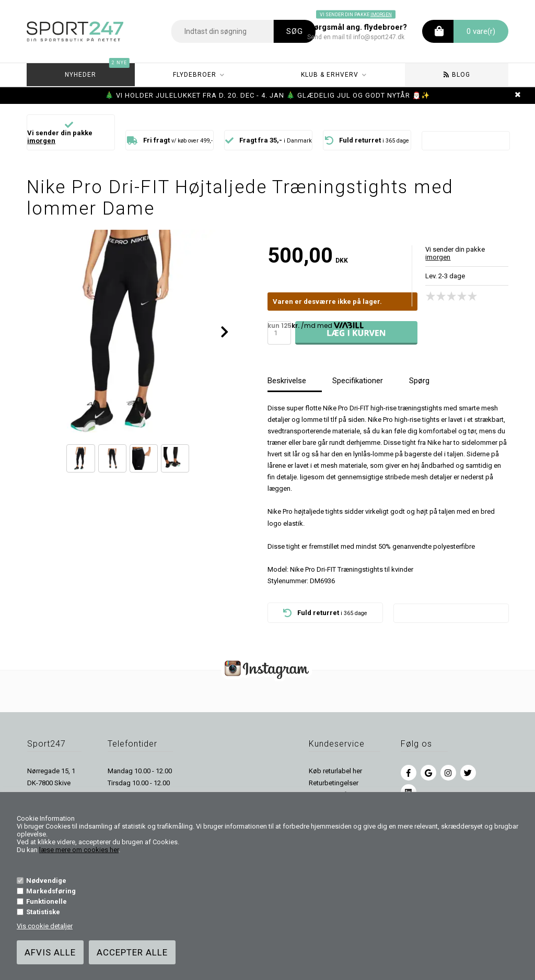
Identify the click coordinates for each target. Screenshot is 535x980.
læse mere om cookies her (79, 850)
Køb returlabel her (335, 771)
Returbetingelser (334, 783)
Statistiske (43, 912)
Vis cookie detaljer (45, 926)
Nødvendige (46, 881)
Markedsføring (51, 891)
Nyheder (97, 71)
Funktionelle (46, 901)
